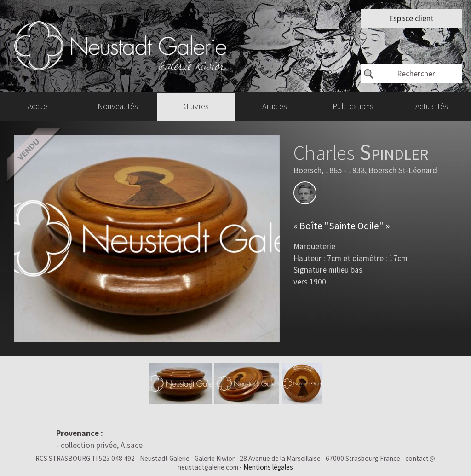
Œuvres (196, 106)
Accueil (39, 106)
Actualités (432, 106)
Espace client (411, 18)
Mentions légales (268, 467)
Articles (275, 106)
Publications (353, 106)
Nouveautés (118, 106)
